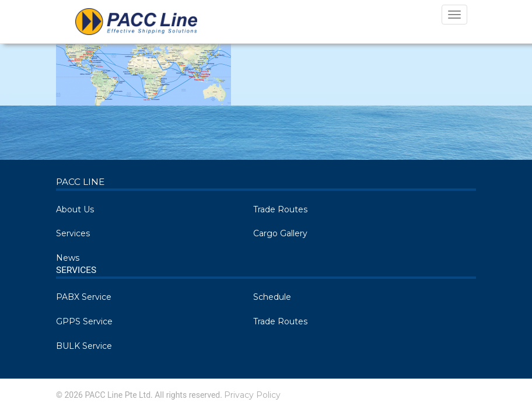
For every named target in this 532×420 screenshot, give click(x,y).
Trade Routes (280, 209)
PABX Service (84, 297)
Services (73, 233)
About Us (75, 209)
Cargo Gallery (280, 233)
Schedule (272, 297)
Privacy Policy (252, 395)
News (68, 258)
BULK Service (84, 346)
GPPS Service (84, 321)
